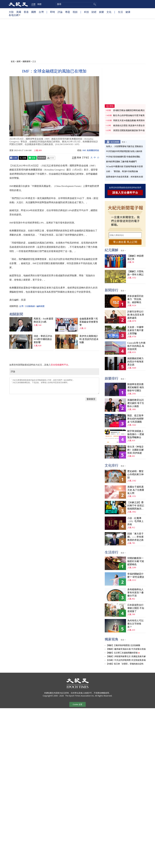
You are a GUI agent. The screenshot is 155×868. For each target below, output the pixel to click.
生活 (120, 12)
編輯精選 (40, 306)
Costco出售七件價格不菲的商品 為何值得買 (136, 346)
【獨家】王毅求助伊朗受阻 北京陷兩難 (123, 645)
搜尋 (94, 4)
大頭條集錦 (30, 306)
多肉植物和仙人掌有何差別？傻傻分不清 (135, 593)
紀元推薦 (115, 142)
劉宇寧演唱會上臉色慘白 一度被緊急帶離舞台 (136, 434)
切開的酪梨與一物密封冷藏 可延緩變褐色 (136, 561)
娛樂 (101, 12)
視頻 (75, 12)
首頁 (13, 61)
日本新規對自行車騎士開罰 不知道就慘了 (136, 608)
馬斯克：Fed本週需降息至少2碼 (44, 320)
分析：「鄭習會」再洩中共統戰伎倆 (122, 171)
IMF (84, 150)
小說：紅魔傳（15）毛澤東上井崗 (135, 521)
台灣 (41, 12)
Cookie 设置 (77, 704)
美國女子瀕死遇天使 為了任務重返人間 (136, 490)
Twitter (23, 158)
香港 (26, 12)
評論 (60, 12)
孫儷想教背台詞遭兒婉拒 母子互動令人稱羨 (136, 403)
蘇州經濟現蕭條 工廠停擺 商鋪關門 (121, 162)
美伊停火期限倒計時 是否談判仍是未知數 (89, 339)
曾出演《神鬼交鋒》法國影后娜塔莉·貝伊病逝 (135, 450)
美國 (19, 12)
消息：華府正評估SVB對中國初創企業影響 (43, 339)
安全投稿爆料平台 (60, 365)
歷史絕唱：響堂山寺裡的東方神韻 (135, 474)
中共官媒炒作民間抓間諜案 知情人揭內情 (124, 151)
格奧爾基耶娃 (93, 150)
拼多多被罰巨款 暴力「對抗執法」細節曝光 (135, 299)
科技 (86, 12)
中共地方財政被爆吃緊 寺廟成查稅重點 (123, 157)
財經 (94, 12)
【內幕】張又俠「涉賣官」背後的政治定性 (125, 664)
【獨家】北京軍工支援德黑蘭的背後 (122, 653)
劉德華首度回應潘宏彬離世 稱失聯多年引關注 (136, 387)
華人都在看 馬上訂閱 (125, 242)
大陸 (11, 12)
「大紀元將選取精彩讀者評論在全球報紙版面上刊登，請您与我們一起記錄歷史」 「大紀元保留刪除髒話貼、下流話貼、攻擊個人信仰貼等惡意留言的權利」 (54, 386)
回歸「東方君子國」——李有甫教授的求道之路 (135, 537)
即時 (53, 12)
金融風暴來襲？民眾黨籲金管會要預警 (89, 322)
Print (51, 158)
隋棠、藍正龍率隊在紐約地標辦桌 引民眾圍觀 (135, 419)
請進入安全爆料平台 (125, 193)
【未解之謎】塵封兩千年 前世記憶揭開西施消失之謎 (136, 506)
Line (32, 158)
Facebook (14, 158)
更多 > (124, 142)
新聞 (19, 61)
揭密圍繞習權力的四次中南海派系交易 (135, 362)
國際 (34, 12)
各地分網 (15, 16)
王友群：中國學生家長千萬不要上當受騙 (135, 330)
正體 (33, 4)
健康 (128, 12)
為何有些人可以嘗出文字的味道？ (135, 624)
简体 (79, 158)
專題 (68, 12)
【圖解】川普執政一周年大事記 (135, 273)
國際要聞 (26, 61)
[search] (76, 4)
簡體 (39, 4)
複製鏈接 (42, 158)
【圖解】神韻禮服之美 (135, 257)
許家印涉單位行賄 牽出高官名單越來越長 (136, 315)
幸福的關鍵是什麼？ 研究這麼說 (136, 575)
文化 (109, 12)
